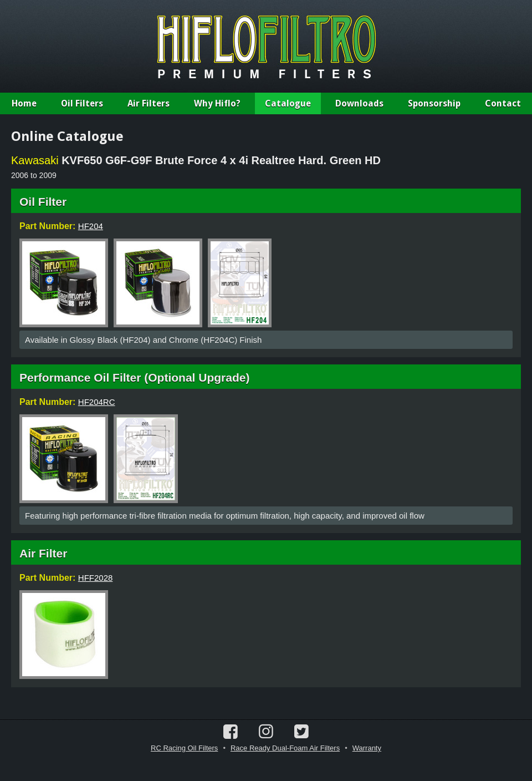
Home (24, 103)
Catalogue (288, 103)
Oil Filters (82, 103)
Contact (503, 103)
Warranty (367, 748)
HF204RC (97, 402)
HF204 (91, 226)
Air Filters (149, 103)
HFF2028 (96, 578)
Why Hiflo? (217, 103)
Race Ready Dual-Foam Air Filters (285, 748)
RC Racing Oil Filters (184, 748)
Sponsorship (434, 103)
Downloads (359, 103)
